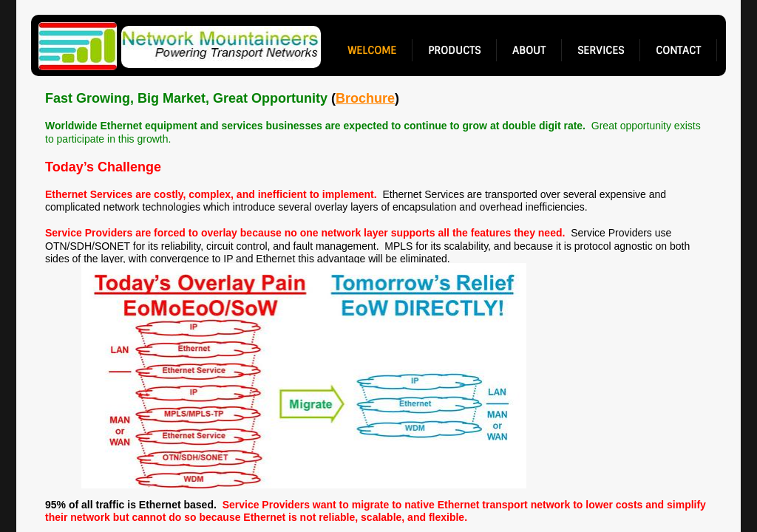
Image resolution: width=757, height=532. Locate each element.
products (454, 50)
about (529, 50)
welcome (372, 50)
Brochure (365, 98)
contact (678, 50)
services (601, 50)
